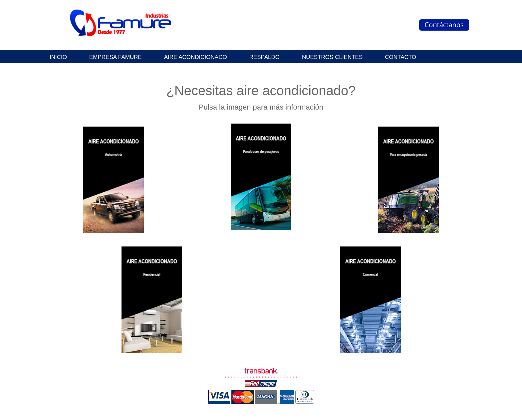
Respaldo (264, 57)
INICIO (58, 57)
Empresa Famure (116, 57)
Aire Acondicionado (196, 57)
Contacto (400, 57)
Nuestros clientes (332, 57)
